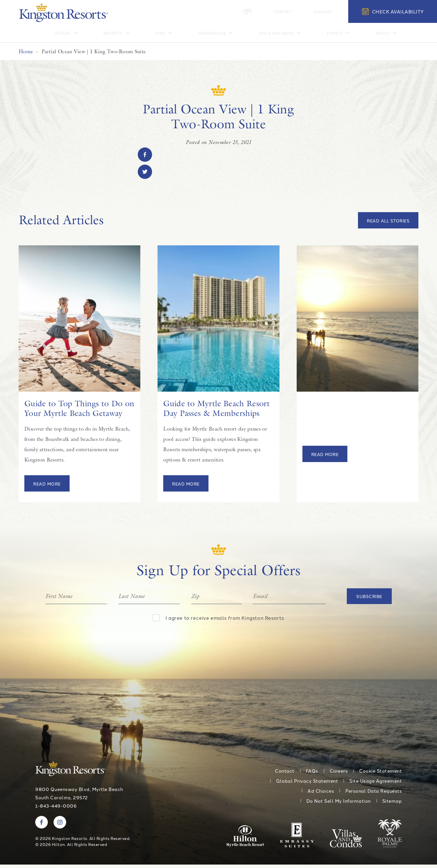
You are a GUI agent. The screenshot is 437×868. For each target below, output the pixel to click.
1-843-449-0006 (56, 809)
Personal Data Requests (374, 794)
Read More (47, 487)
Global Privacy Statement (307, 784)
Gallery (328, 11)
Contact (298, 11)
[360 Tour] (273, 11)
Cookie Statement (380, 774)
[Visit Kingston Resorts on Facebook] (42, 826)
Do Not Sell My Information (339, 804)
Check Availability (393, 11)
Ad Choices (321, 794)
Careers (339, 774)
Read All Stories (388, 224)
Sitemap (392, 804)
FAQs (312, 774)
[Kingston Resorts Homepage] (63, 13)
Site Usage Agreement (376, 784)
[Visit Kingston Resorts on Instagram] (60, 826)
